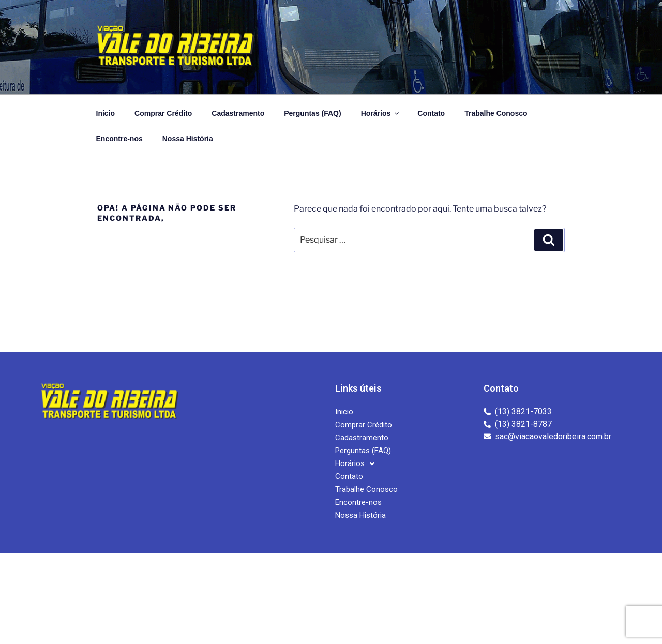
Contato (431, 113)
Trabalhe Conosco (496, 113)
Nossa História (188, 139)
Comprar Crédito (163, 113)
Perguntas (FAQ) (312, 113)
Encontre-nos (119, 139)
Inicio (106, 113)
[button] (355, 464)
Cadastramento (238, 113)
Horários (381, 113)
